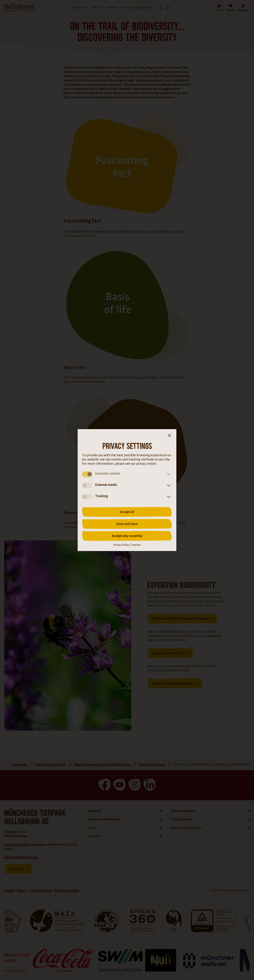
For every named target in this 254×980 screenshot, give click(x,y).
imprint (136, 545)
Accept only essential (127, 536)
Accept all (127, 512)
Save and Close (127, 524)
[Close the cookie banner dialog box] (169, 436)
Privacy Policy (121, 545)
